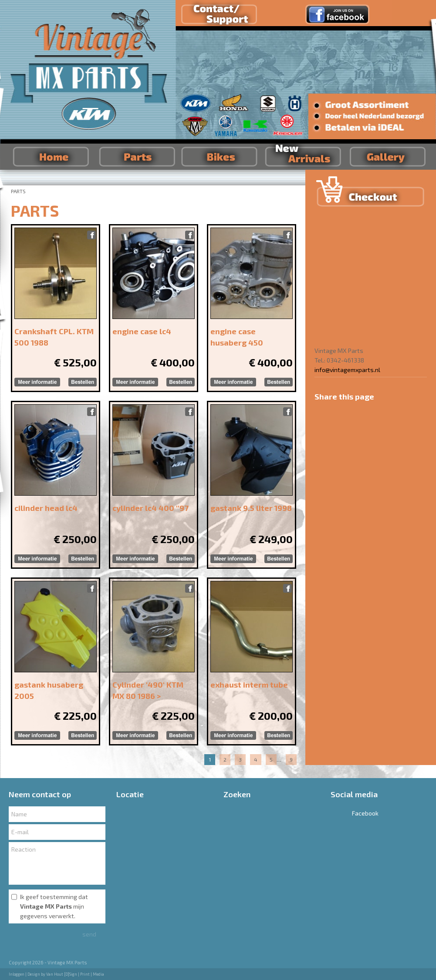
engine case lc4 (142, 331)
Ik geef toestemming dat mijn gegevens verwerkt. (54, 906)
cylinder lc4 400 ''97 (150, 508)
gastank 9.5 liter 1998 (251, 508)
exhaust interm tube (249, 685)
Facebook (355, 813)
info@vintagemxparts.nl (347, 370)
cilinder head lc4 (46, 508)
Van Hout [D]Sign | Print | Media (75, 974)
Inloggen (17, 974)
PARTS (18, 191)
